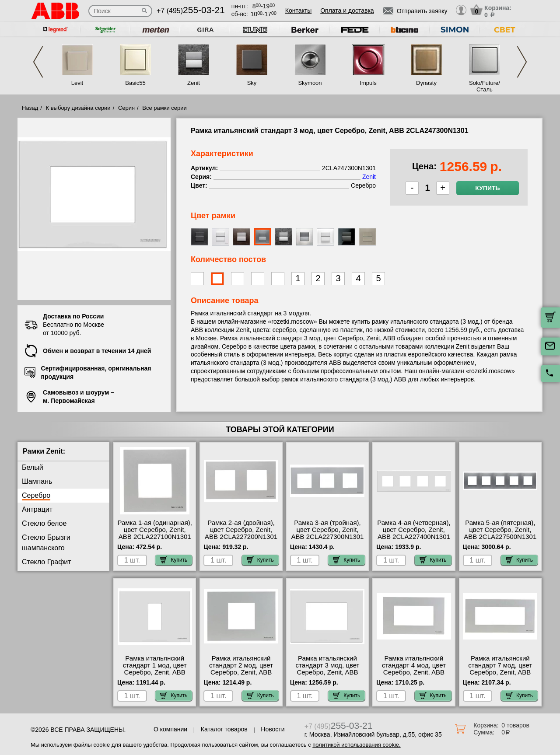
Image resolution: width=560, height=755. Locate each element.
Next (522, 62)
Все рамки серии (164, 108)
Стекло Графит (47, 562)
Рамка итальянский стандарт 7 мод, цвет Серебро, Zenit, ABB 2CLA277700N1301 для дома (500, 672)
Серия (126, 108)
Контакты (298, 10)
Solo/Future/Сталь (485, 86)
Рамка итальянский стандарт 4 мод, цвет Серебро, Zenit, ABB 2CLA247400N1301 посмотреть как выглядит (414, 676)
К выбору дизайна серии (78, 108)
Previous (38, 62)
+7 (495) (191, 11)
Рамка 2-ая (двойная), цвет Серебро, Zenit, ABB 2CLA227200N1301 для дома (241, 533)
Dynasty (426, 83)
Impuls (368, 83)
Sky (252, 83)
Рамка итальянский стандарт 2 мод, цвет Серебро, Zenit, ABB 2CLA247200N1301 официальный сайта (241, 672)
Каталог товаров (224, 729)
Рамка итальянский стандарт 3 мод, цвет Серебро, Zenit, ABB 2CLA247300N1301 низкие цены (327, 672)
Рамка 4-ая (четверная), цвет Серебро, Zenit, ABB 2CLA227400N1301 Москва (414, 533)
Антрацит (37, 509)
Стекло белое (44, 523)
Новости (273, 729)
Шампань (37, 481)
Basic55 (135, 83)
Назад (30, 108)
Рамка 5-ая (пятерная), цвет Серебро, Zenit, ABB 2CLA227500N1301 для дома (500, 533)
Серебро (36, 495)
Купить (487, 188)
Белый (33, 467)
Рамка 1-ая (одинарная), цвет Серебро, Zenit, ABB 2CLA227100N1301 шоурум (155, 533)
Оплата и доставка (347, 10)
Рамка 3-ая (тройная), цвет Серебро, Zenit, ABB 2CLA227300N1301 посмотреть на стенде (328, 533)
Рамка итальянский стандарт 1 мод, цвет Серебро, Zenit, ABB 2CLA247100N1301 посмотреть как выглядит (155, 676)
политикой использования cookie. (356, 745)
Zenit (194, 83)
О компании (170, 729)
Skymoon (310, 83)
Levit (77, 83)
